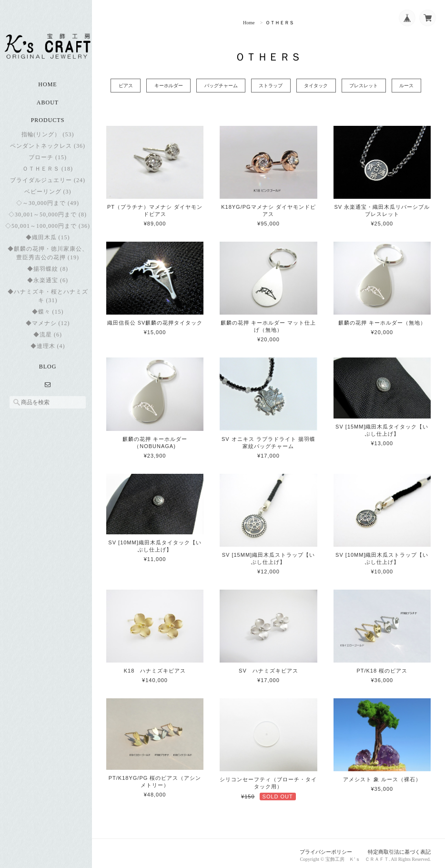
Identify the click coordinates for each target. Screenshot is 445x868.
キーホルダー (165, 86)
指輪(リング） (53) (48, 139)
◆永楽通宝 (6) (48, 285)
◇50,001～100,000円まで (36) (48, 231)
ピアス (120, 86)
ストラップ (273, 86)
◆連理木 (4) (48, 351)
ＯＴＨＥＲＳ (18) (48, 174)
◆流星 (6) (48, 339)
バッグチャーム (220, 86)
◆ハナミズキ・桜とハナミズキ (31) (48, 301)
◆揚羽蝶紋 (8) (48, 274)
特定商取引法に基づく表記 (399, 848)
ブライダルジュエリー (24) (48, 185)
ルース (416, 86)
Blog (48, 371)
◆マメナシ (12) (48, 328)
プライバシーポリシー (326, 848)
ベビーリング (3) (48, 196)
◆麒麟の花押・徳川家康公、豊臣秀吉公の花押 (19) (48, 258)
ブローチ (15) (48, 162)
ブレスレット (371, 86)
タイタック (321, 86)
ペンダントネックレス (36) (48, 151)
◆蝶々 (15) (48, 317)
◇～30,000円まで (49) (48, 208)
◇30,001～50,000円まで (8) (48, 219)
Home (47, 90)
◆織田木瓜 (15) (48, 242)
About (48, 108)
